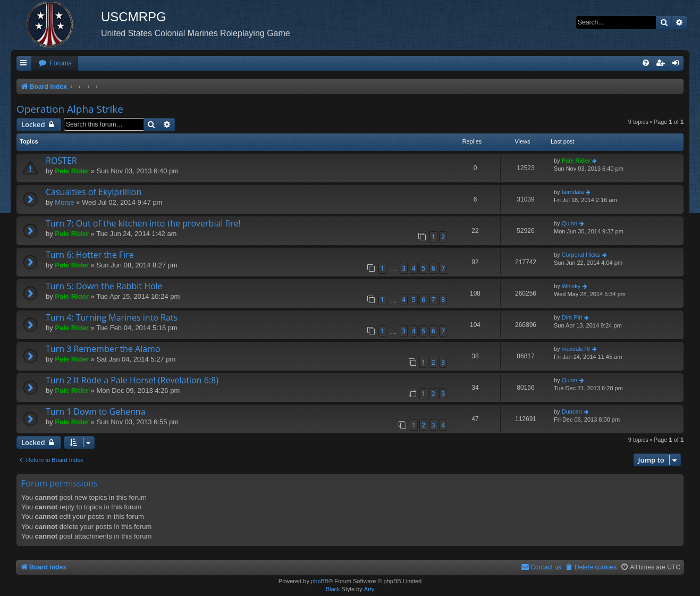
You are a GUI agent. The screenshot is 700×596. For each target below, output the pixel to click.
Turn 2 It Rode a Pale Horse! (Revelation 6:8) (132, 380)
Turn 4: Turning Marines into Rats (112, 317)
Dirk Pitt (572, 317)
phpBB (320, 581)
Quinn (570, 223)
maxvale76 (576, 349)
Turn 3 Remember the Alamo (103, 349)
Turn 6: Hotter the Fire (90, 255)
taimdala (573, 192)
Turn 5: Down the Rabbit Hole (104, 286)
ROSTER (61, 161)
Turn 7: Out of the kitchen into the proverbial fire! (143, 223)
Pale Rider (72, 171)
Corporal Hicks (581, 255)
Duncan (572, 412)
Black (333, 589)
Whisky (571, 286)
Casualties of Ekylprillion (94, 192)
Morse (64, 202)
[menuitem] (55, 64)
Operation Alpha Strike (70, 109)
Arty (369, 589)
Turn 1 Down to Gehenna (95, 412)
